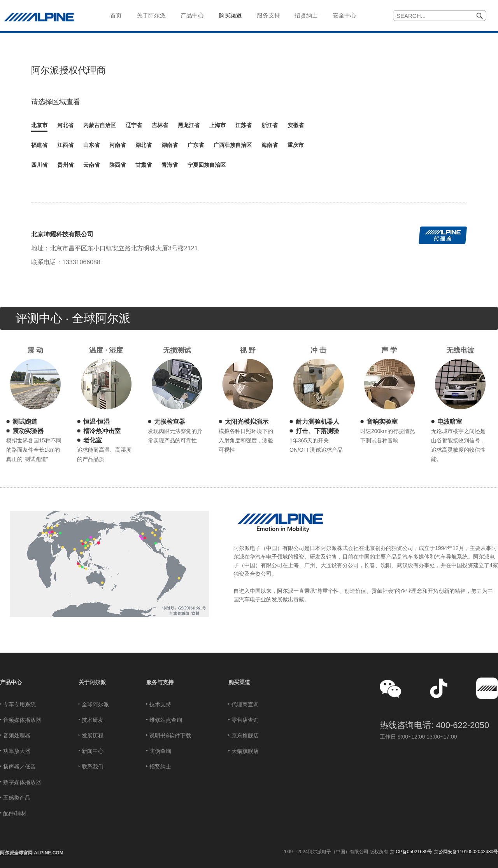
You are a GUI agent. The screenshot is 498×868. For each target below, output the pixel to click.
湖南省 (170, 145)
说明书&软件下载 (170, 735)
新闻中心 (93, 751)
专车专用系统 (19, 704)
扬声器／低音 (19, 767)
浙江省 (270, 125)
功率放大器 (17, 751)
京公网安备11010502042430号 (466, 852)
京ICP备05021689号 (411, 852)
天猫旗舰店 (245, 751)
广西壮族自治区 (233, 145)
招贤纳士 (160, 767)
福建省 (39, 145)
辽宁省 (134, 125)
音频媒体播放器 (22, 720)
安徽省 (296, 125)
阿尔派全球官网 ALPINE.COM (32, 853)
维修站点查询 (166, 720)
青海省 (170, 165)
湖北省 (144, 145)
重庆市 (296, 145)
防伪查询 (160, 751)
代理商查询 (245, 704)
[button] (391, 688)
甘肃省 (144, 165)
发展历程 (93, 735)
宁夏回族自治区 (207, 165)
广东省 (196, 145)
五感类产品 (17, 798)
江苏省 (244, 125)
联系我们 (93, 767)
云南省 (91, 165)
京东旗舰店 (245, 735)
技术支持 (160, 704)
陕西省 (117, 165)
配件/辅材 (15, 813)
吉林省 (160, 125)
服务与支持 (160, 682)
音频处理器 (17, 735)
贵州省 (65, 165)
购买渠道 (239, 682)
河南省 (117, 145)
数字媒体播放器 (22, 782)
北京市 (39, 125)
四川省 (39, 165)
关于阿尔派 (92, 682)
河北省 (65, 125)
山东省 (91, 145)
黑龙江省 (189, 125)
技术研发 (93, 720)
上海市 (217, 125)
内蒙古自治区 (100, 125)
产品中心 (11, 682)
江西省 (65, 145)
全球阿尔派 (95, 704)
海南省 (270, 145)
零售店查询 (245, 720)
